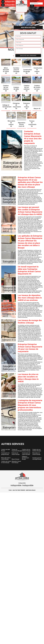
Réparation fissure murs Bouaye (16, 462)
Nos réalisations (28, 27)
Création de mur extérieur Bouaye (37, 450)
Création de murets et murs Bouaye (6, 462)
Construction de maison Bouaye (26, 454)
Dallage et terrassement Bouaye (25, 458)
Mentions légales (31, 490)
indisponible (8, 1)
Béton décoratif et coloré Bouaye (6, 458)
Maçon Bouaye (15, 459)
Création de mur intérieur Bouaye (26, 450)
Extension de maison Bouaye (16, 454)
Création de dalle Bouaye (6, 450)
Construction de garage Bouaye (5, 454)
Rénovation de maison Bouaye (36, 454)
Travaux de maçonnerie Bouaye (17, 450)
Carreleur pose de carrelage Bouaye (37, 458)
